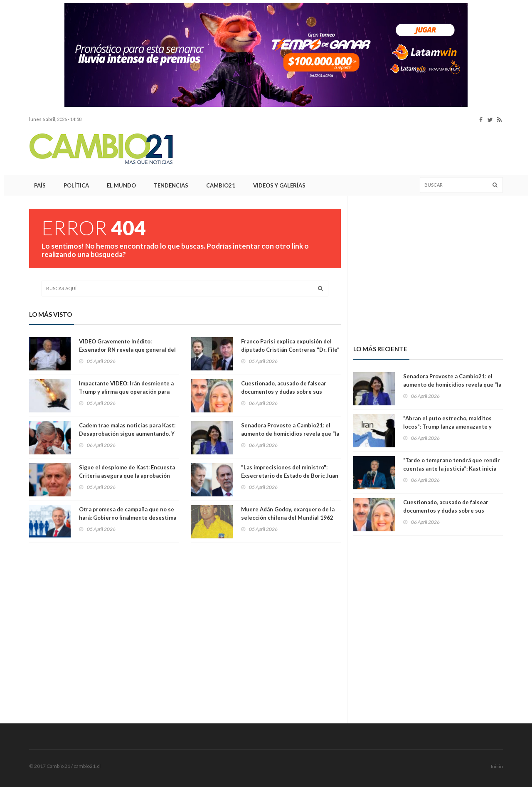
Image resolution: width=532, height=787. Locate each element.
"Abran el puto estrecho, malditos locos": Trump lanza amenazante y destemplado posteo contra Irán (447, 427)
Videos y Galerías (279, 185)
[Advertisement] (352, 149)
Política (76, 185)
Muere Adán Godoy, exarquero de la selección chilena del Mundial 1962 (288, 513)
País (40, 185)
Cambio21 (221, 185)
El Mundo (121, 185)
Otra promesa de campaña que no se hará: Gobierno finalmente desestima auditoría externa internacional (128, 518)
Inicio (497, 766)
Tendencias (171, 185)
